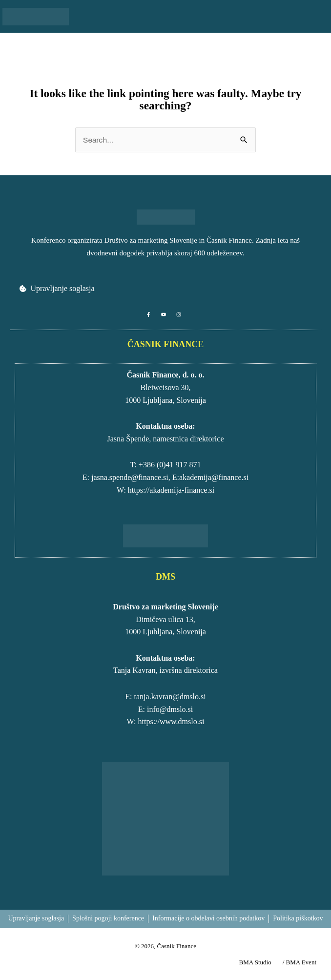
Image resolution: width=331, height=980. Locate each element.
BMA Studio (255, 962)
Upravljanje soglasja (63, 288)
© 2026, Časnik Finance (165, 946)
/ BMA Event (300, 962)
